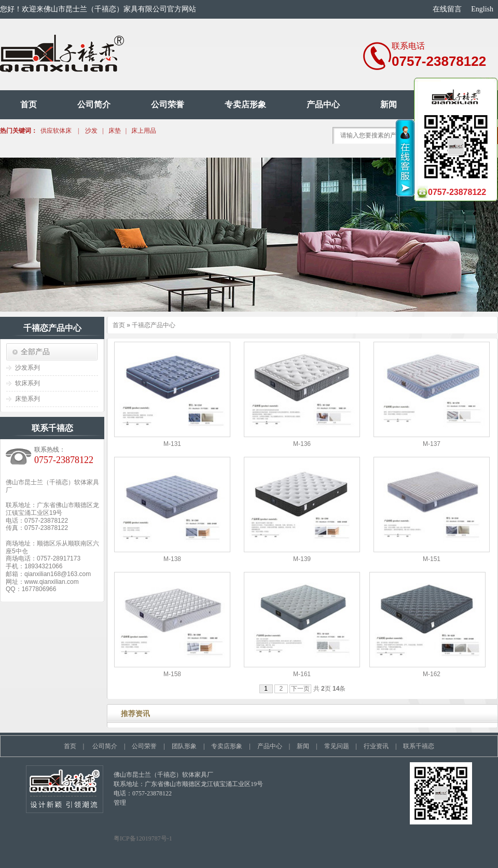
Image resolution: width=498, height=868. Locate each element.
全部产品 (35, 352)
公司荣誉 (168, 104)
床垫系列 (27, 399)
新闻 (389, 104)
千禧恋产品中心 (154, 325)
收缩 (405, 158)
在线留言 (447, 9)
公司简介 (94, 104)
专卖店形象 (245, 104)
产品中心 (323, 104)
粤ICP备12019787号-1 (143, 838)
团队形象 (184, 746)
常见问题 (337, 746)
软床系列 (27, 383)
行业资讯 (376, 746)
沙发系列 (27, 368)
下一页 (300, 689)
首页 (29, 104)
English (482, 9)
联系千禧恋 (419, 746)
